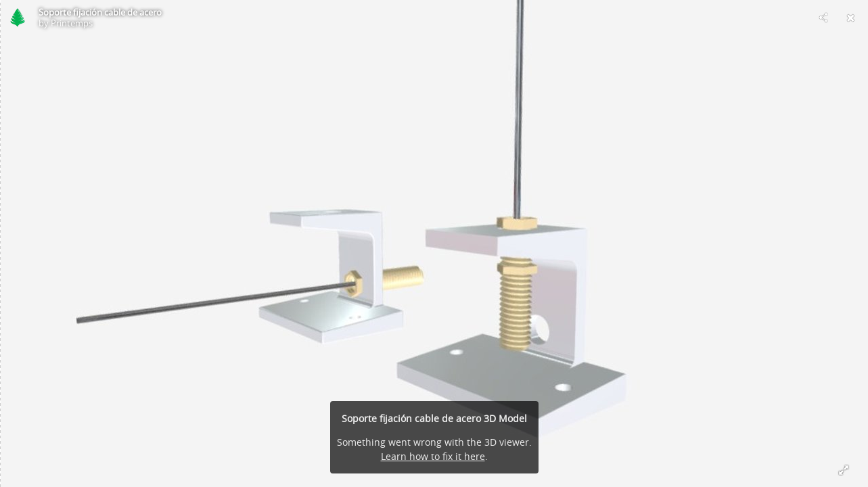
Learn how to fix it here (433, 456)
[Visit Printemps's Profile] (18, 18)
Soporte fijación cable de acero (100, 12)
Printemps (72, 23)
